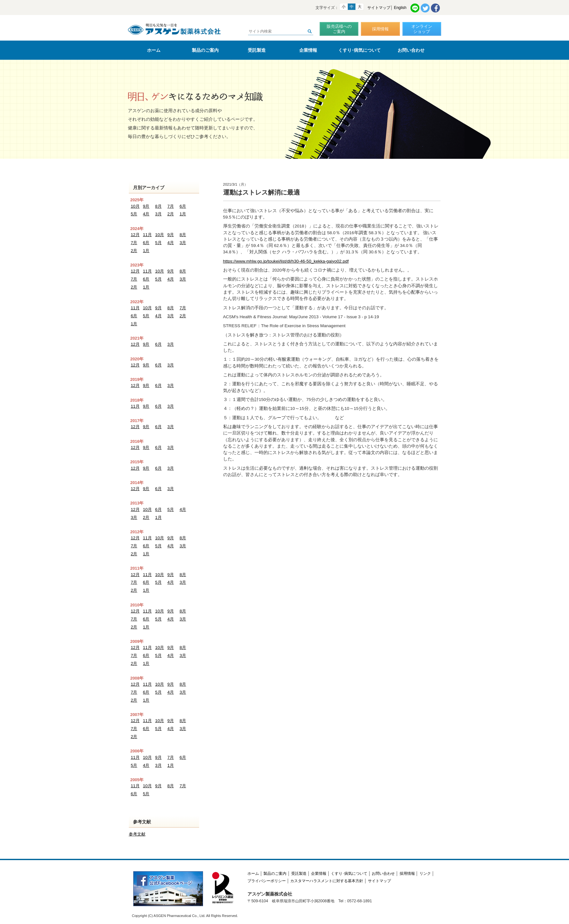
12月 (135, 234)
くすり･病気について (359, 50)
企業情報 (308, 50)
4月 (146, 214)
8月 (158, 206)
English (400, 8)
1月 (183, 214)
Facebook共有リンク (435, 8)
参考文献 (137, 824)
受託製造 (257, 50)
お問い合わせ (411, 50)
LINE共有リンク (415, 8)
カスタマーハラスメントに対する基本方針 (327, 871)
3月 (158, 214)
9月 (146, 206)
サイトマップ (379, 8)
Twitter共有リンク (425, 8)
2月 (170, 214)
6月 (183, 206)
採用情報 (380, 29)
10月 (135, 206)
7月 (170, 206)
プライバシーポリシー (267, 871)
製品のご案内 (205, 50)
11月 (147, 234)
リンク (425, 864)
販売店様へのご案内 (339, 29)
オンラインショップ (422, 29)
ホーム (154, 50)
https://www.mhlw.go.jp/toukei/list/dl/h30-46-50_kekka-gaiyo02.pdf (286, 261)
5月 (134, 214)
